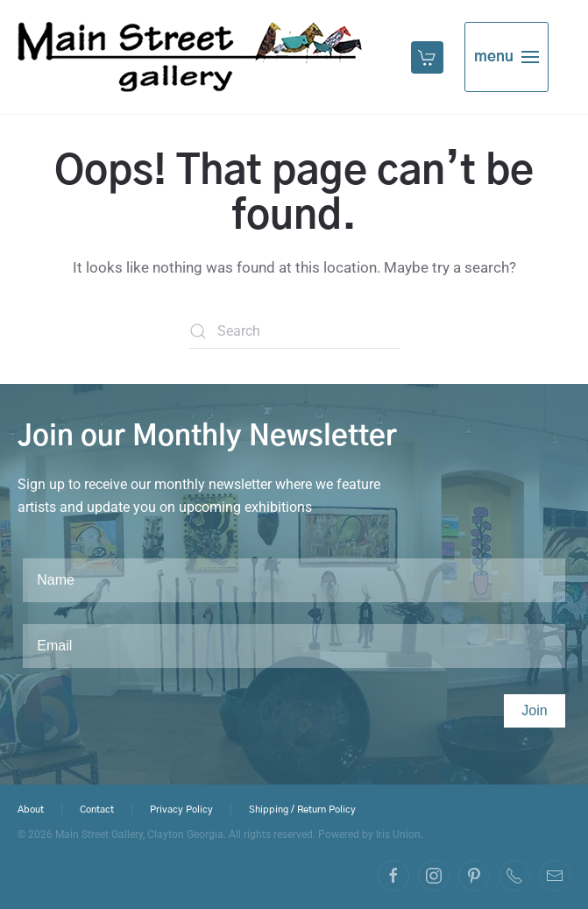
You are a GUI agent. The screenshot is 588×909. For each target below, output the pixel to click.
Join (534, 710)
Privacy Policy (181, 811)
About (31, 811)
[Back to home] (190, 57)
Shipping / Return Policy (302, 811)
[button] (429, 57)
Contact (97, 811)
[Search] (294, 331)
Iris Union (398, 834)
